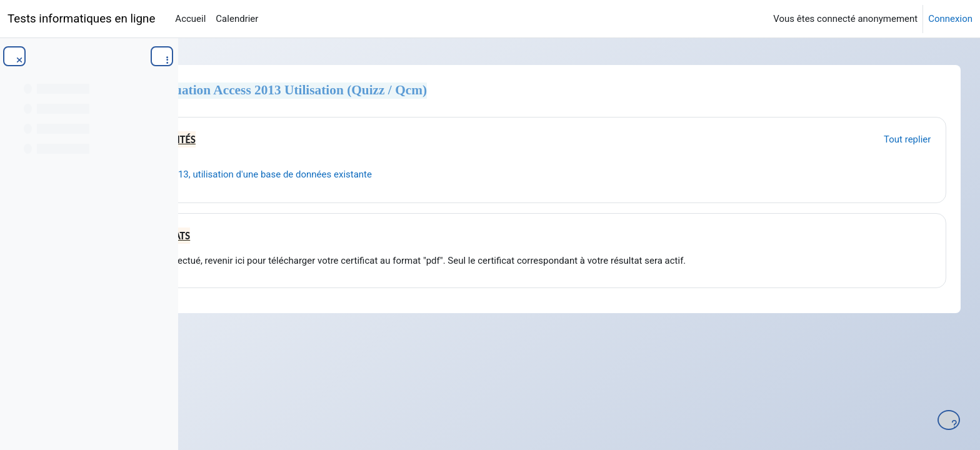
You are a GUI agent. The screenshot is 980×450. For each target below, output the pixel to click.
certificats (309, 236)
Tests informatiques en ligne (81, 19)
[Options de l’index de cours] (162, 56)
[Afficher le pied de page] (949, 420)
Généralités (312, 140)
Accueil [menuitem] (190, 19)
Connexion (950, 19)
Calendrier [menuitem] (237, 19)
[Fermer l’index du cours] (14, 56)
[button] (237, 137)
